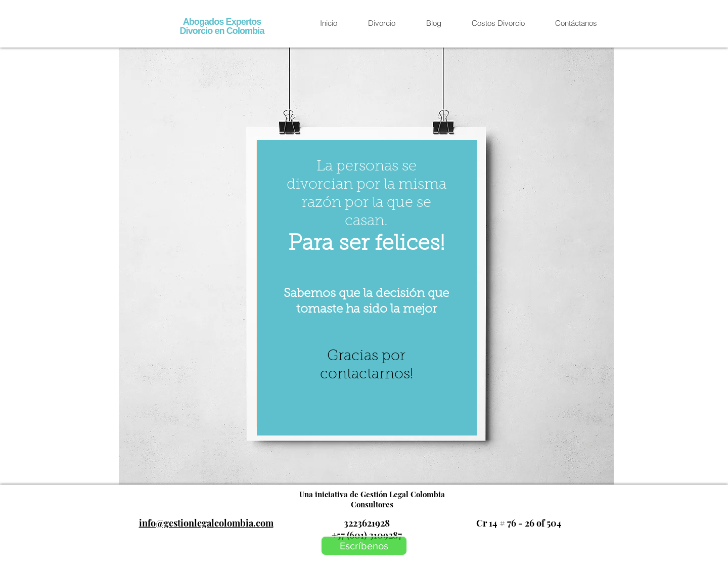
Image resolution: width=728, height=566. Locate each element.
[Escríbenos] (364, 546)
